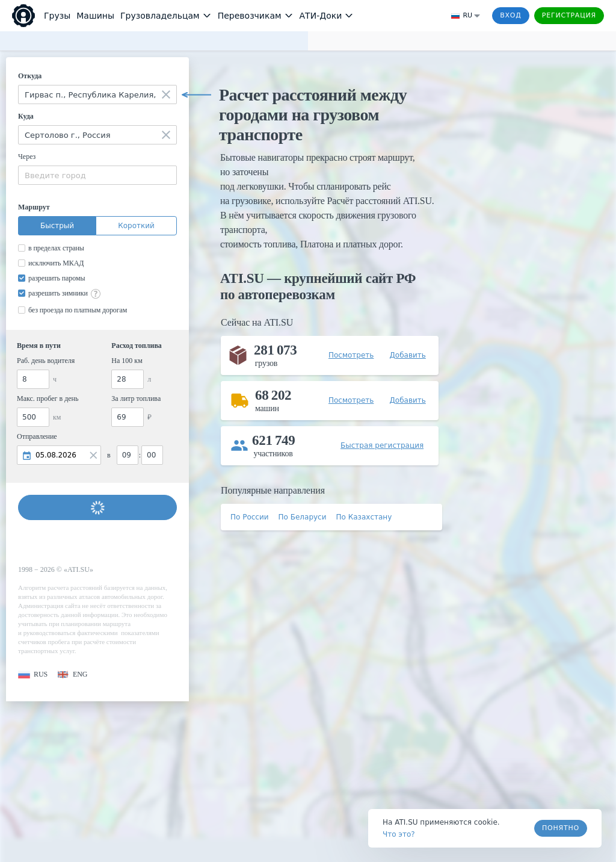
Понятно (561, 828)
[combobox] (97, 95)
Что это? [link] (399, 834)
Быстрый (57, 226)
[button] (33, 674)
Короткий (136, 226)
